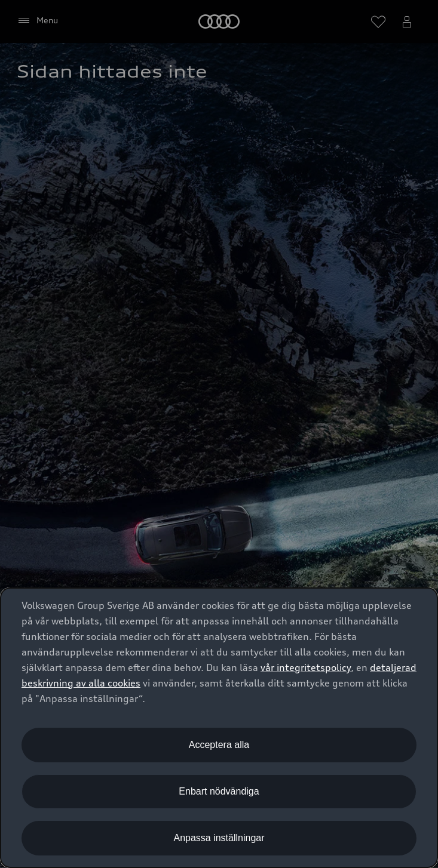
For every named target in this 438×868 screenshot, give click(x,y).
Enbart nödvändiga (219, 791)
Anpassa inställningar (219, 838)
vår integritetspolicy (306, 667)
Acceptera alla (219, 745)
